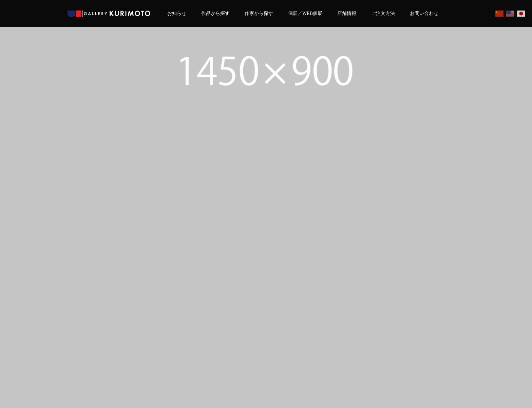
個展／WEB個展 (305, 13)
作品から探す (215, 13)
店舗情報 (347, 13)
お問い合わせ (424, 13)
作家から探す (259, 13)
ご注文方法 (383, 13)
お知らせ (177, 13)
